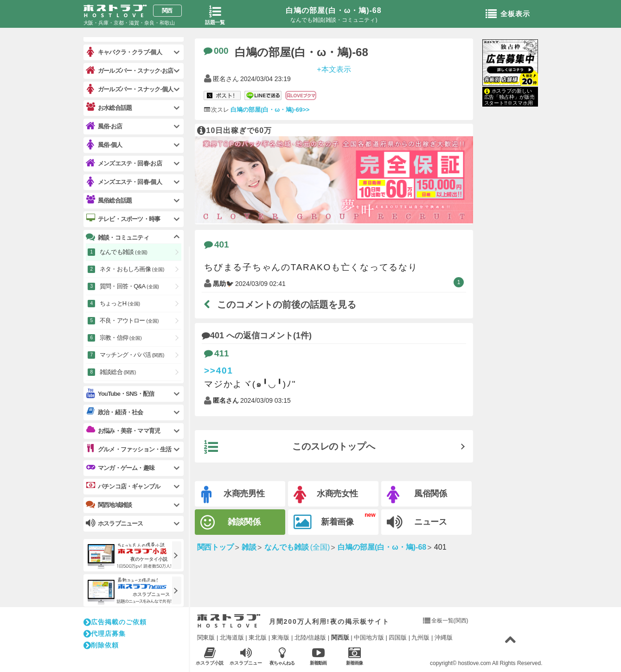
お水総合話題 (109, 108)
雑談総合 (118, 372)
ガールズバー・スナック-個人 (129, 89)
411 (217, 353)
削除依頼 (101, 645)
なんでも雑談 (124, 252)
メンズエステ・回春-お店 (124, 163)
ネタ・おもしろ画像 (132, 269)
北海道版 (232, 637)
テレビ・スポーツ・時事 (123, 219)
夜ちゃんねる (282, 656)
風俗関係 (417, 495)
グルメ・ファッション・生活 (129, 449)
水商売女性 (326, 495)
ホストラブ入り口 (229, 621)
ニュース (417, 522)
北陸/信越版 (310, 637)
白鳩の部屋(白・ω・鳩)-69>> (269, 110)
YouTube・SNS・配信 (120, 394)
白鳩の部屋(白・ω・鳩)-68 (333, 10)
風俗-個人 (104, 145)
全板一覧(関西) (450, 621)
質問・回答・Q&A (129, 286)
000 (216, 51)
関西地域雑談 (109, 505)
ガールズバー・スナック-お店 (129, 71)
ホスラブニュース (246, 656)
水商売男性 (233, 495)
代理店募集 (105, 634)
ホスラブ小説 (210, 656)
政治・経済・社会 (115, 412)
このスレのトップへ (290, 447)
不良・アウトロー (129, 320)
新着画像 (324, 522)
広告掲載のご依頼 (115, 622)
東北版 (258, 637)
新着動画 (318, 656)
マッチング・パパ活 (132, 355)
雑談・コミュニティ (117, 237)
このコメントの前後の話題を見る (280, 304)
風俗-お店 (104, 126)
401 (217, 244)
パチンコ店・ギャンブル (123, 486)
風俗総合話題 (109, 200)
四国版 (398, 637)
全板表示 (508, 14)
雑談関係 (231, 523)
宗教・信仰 (121, 338)
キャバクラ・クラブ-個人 (124, 52)
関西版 (340, 637)
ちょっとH (120, 303)
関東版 (206, 637)
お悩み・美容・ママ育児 (123, 431)
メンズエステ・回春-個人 (124, 182)
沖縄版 (444, 637)
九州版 (420, 637)
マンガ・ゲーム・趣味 (120, 468)
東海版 (280, 637)
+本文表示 (334, 69)
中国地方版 (369, 637)
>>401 (219, 371)
